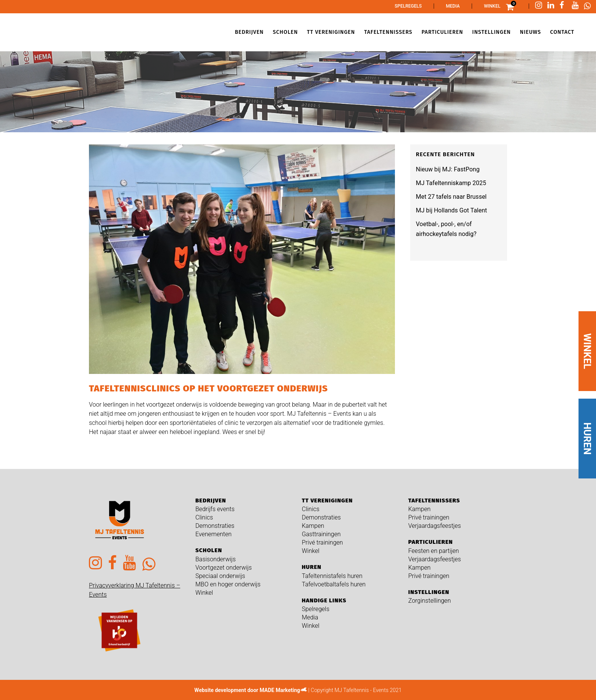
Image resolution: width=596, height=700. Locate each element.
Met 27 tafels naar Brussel (451, 197)
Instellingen (429, 592)
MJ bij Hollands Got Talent (451, 210)
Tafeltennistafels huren (332, 576)
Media (453, 6)
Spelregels (408, 6)
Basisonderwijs (216, 559)
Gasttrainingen (321, 534)
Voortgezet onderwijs (223, 568)
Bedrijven (211, 500)
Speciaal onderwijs (220, 576)
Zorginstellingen (430, 601)
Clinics (204, 517)
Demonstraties (215, 526)
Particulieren (430, 542)
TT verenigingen (327, 500)
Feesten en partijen (434, 551)
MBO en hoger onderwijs (228, 584)
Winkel (492, 6)
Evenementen (213, 534)
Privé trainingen (322, 542)
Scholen (209, 550)
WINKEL (587, 351)
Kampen (313, 526)
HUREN (587, 439)
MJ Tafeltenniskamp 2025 (451, 183)
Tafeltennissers (434, 500)
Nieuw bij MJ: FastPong (448, 169)
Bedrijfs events (215, 509)
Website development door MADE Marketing (247, 690)
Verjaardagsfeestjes (435, 526)
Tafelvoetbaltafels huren (334, 584)
